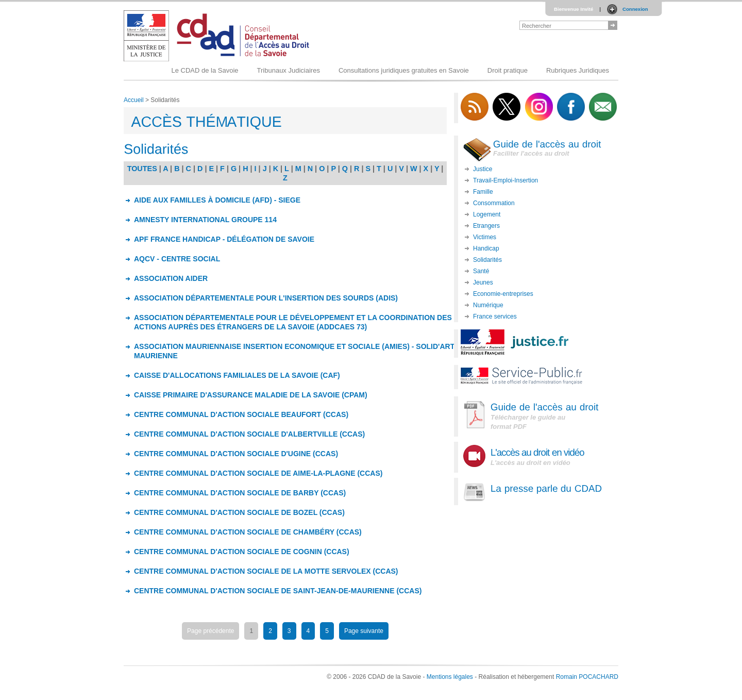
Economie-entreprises (503, 294)
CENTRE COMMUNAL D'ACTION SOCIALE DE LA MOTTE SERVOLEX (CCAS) (266, 571)
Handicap (486, 248)
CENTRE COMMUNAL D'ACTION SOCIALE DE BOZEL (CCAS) (239, 512)
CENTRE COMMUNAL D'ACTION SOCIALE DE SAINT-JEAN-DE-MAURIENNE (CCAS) (278, 591)
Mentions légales (450, 677)
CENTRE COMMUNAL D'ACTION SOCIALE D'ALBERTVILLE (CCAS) (249, 434)
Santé (481, 271)
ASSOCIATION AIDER (171, 278)
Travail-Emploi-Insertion (505, 180)
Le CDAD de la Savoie (205, 70)
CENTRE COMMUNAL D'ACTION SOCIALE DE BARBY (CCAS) (240, 493)
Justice (483, 169)
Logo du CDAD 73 (218, 36)
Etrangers (486, 226)
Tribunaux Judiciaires (289, 70)
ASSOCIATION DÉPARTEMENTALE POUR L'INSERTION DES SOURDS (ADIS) (266, 298)
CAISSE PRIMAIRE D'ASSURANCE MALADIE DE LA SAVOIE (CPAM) (251, 395)
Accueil (134, 100)
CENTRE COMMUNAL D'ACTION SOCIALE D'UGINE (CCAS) (236, 454)
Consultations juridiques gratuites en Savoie (404, 70)
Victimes (485, 237)
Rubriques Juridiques (578, 70)
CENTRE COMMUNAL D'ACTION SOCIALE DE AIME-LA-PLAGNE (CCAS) (258, 473)
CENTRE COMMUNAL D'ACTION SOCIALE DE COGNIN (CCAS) (242, 552)
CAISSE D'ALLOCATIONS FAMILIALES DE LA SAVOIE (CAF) (237, 375)
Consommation (494, 203)
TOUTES (142, 169)
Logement (487, 214)
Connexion (635, 9)
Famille (483, 192)
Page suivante (364, 631)
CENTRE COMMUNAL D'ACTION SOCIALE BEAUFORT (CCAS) (241, 414)
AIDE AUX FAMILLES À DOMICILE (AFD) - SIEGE (217, 200)
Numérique (488, 305)
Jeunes (483, 282)
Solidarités (487, 260)
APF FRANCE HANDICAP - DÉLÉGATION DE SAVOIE (224, 239)
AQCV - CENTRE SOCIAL (177, 259)
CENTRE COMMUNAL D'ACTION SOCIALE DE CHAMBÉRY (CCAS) (248, 532)
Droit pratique (508, 70)
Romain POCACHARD (587, 677)
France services (495, 316)
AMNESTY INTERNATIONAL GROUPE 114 (205, 220)
